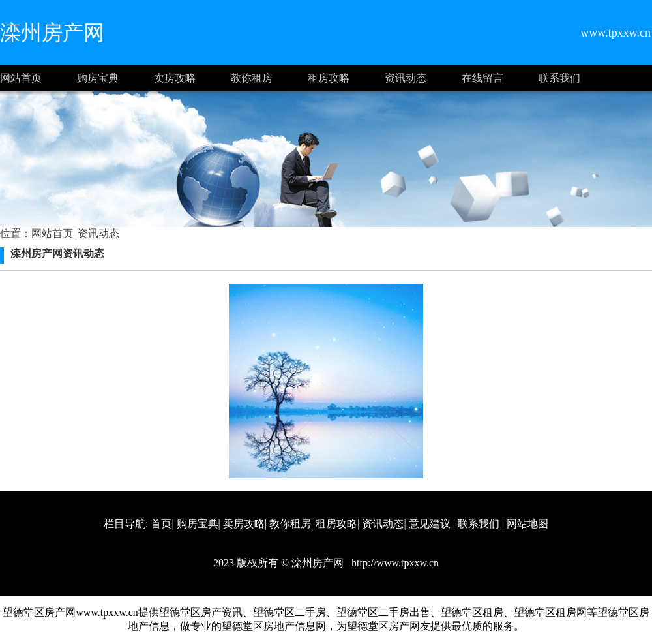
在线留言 (482, 78)
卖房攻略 (175, 78)
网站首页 (21, 78)
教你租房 (252, 78)
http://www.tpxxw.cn (394, 563)
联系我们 (559, 78)
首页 (161, 524)
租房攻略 (329, 78)
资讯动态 (406, 78)
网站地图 (527, 524)
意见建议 (430, 524)
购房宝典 (98, 78)
